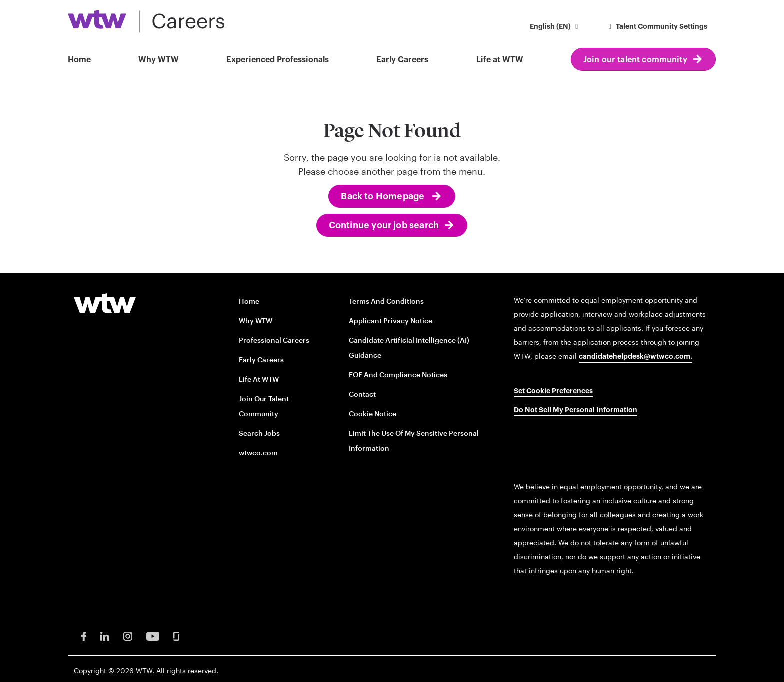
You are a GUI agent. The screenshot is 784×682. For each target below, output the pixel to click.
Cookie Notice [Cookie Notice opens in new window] (373, 413)
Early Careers (261, 359)
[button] (556, 28)
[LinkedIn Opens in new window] (105, 635)
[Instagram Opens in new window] (128, 635)
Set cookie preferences (553, 391)
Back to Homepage (384, 196)
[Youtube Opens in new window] (153, 635)
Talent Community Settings (657, 27)
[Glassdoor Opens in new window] (176, 635)
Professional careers (274, 340)
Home (79, 60)
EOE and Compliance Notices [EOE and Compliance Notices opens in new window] (398, 374)
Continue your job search (384, 225)
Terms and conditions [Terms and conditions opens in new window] (386, 301)
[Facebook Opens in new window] (84, 635)
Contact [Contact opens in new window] (362, 394)
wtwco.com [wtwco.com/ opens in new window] (258, 452)
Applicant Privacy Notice (391, 321)
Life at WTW (500, 60)
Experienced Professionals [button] (278, 60)
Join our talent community (635, 60)
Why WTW (159, 60)
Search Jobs (259, 433)
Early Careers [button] (402, 60)
